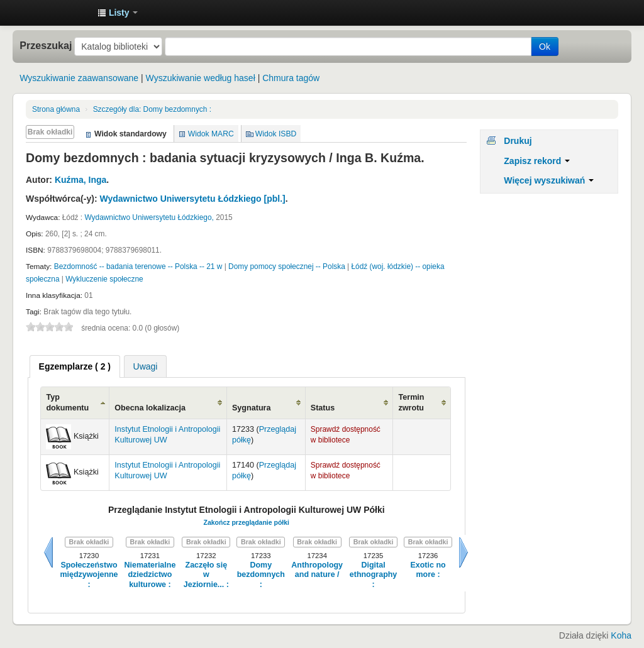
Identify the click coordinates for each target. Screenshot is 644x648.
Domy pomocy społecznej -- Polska (287, 266)
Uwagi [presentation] (146, 366)
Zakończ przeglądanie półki (246, 522)
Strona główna (56, 109)
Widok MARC (211, 134)
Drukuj (518, 141)
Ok (545, 47)
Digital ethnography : (374, 575)
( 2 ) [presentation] (75, 366)
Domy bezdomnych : (152, 109)
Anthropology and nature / (317, 570)
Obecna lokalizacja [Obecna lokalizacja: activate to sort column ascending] (150, 408)
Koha (621, 635)
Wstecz (48, 552)
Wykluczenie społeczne (104, 279)
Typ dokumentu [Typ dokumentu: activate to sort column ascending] (67, 403)
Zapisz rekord (537, 161)
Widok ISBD (276, 134)
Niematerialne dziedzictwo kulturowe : (150, 575)
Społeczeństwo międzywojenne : (89, 575)
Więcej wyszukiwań (549, 180)
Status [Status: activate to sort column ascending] (323, 408)
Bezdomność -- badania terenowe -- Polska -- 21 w (138, 266)
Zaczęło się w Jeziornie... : (206, 575)
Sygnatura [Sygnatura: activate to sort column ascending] (252, 408)
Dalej (464, 552)
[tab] (75, 366)
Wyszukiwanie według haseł (201, 78)
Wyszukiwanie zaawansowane (79, 78)
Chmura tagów (291, 78)
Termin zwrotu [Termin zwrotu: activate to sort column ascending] (411, 403)
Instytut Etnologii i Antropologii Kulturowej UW (57, 13)
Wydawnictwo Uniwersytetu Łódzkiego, (149, 217)
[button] (118, 13)
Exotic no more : (428, 570)
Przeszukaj (46, 45)
